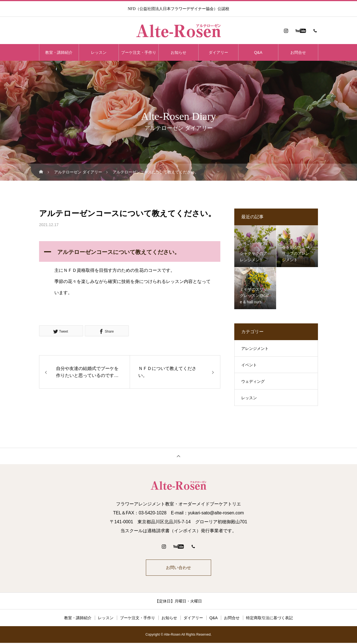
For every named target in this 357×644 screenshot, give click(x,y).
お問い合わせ (178, 568)
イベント (249, 365)
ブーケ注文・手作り (139, 52)
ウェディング (253, 381)
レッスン (99, 52)
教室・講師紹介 (59, 52)
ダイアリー (218, 52)
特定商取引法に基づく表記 (269, 619)
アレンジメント (255, 348)
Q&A (258, 52)
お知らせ (178, 52)
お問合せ (298, 52)
